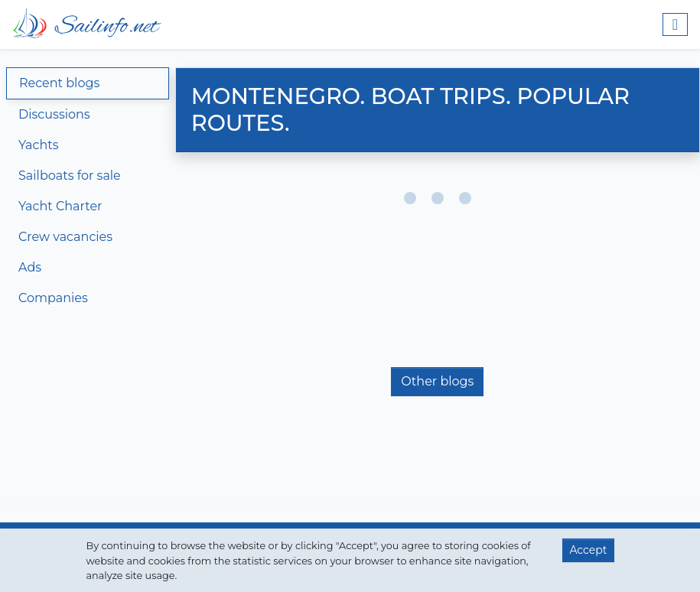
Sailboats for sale (70, 176)
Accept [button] (588, 550)
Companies (53, 298)
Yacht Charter (60, 206)
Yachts (39, 145)
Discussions (54, 114)
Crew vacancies (65, 237)
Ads (30, 267)
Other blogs (437, 381)
